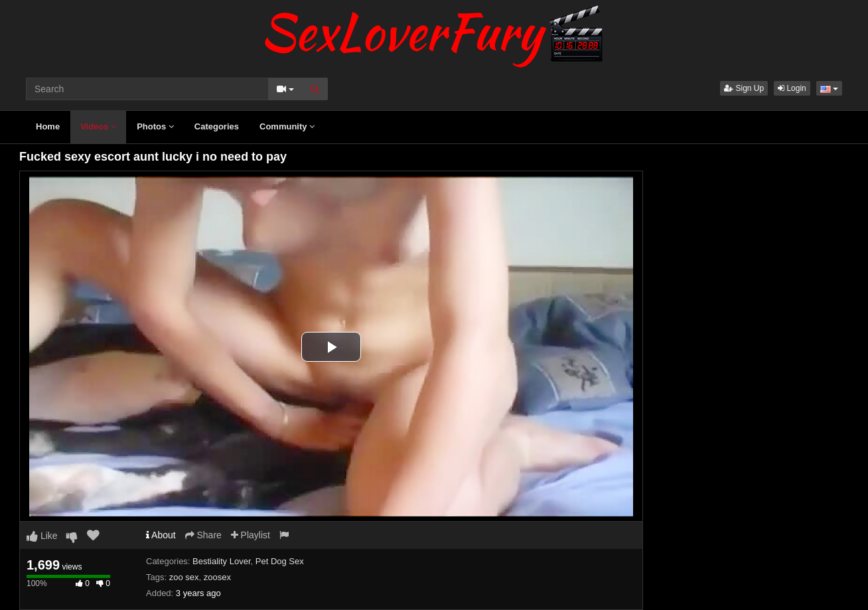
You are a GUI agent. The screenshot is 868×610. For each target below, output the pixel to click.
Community (287, 126)
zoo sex (184, 577)
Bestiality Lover (221, 561)
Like (42, 536)
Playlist (251, 535)
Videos (98, 126)
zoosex (217, 577)
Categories (217, 126)
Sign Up (744, 88)
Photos (155, 126)
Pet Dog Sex (280, 561)
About (161, 535)
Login (792, 88)
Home (48, 126)
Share (203, 535)
